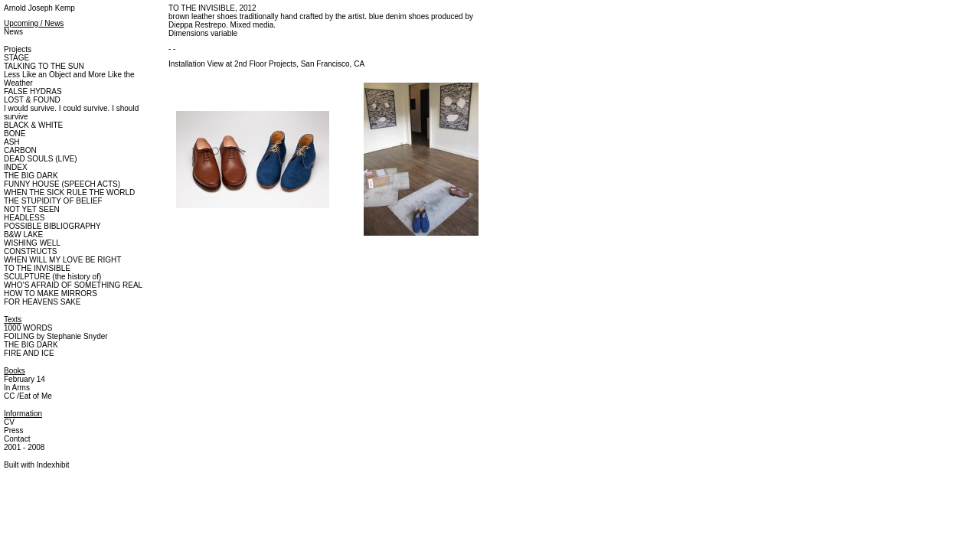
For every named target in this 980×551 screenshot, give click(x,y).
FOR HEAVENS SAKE (42, 302)
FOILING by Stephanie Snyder (56, 336)
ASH (12, 142)
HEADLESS (24, 218)
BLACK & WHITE (33, 125)
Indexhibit (53, 465)
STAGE (16, 58)
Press (14, 430)
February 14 (24, 379)
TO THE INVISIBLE (37, 268)
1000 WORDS (28, 328)
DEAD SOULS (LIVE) (41, 159)
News (13, 32)
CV (9, 422)
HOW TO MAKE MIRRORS (51, 293)
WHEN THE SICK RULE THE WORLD (69, 192)
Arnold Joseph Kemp (39, 8)
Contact (17, 439)
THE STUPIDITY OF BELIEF (53, 201)
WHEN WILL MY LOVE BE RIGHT (62, 260)
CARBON (20, 150)
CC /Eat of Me (28, 396)
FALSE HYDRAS (33, 91)
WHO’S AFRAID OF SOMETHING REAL (73, 285)
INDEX (16, 167)
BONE (15, 134)
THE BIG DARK (31, 176)
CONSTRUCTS (30, 251)
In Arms (17, 388)
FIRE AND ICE (29, 353)
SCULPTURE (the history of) (52, 277)
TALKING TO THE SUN (44, 66)
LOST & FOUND (32, 100)
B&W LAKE (23, 235)
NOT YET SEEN (32, 209)
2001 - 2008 (24, 447)
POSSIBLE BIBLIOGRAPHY (52, 226)
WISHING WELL (32, 243)
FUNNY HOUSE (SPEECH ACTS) (62, 184)
